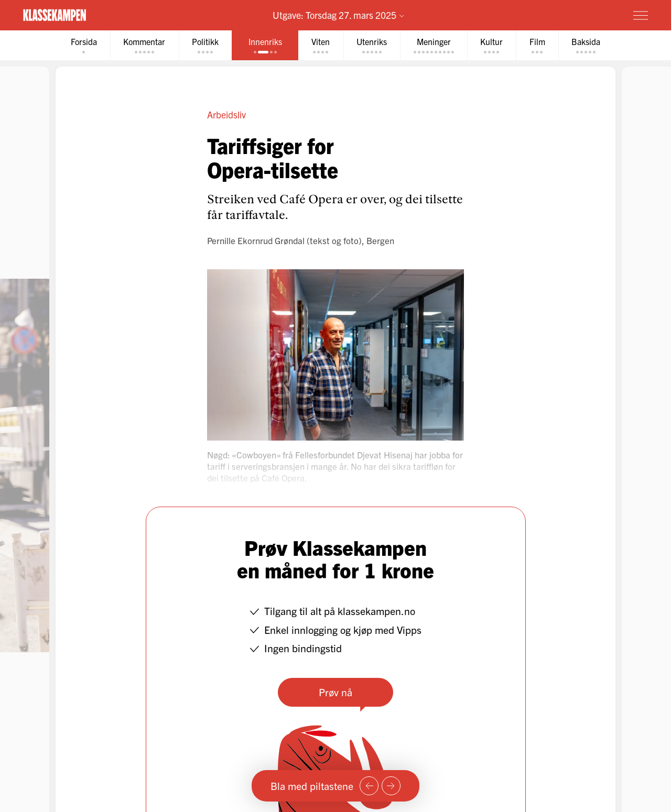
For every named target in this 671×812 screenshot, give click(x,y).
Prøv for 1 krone (578, 15)
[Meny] (641, 15)
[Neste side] (391, 786)
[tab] (81, 45)
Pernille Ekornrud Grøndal (256, 240)
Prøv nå (335, 692)
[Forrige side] (369, 786)
